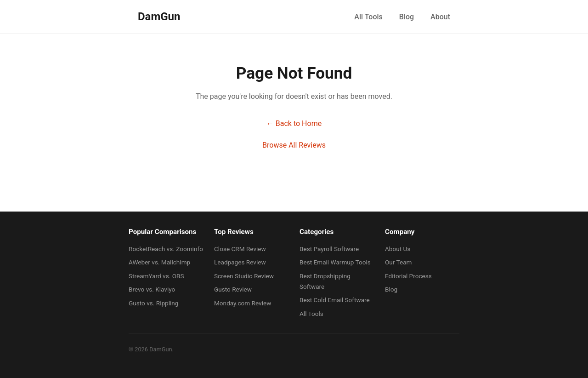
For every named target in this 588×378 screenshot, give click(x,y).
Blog (407, 17)
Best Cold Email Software (335, 300)
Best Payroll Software (329, 249)
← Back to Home (294, 123)
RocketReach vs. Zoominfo (166, 249)
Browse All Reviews (294, 145)
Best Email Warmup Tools (335, 262)
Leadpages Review (240, 262)
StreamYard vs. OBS (156, 276)
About (440, 17)
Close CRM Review (240, 249)
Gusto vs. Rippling (153, 303)
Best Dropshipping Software (325, 281)
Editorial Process (408, 276)
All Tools (368, 17)
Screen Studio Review (244, 276)
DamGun (159, 17)
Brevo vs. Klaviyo (152, 289)
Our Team (399, 262)
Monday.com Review (243, 303)
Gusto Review (233, 289)
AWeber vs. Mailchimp (159, 262)
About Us (398, 249)
